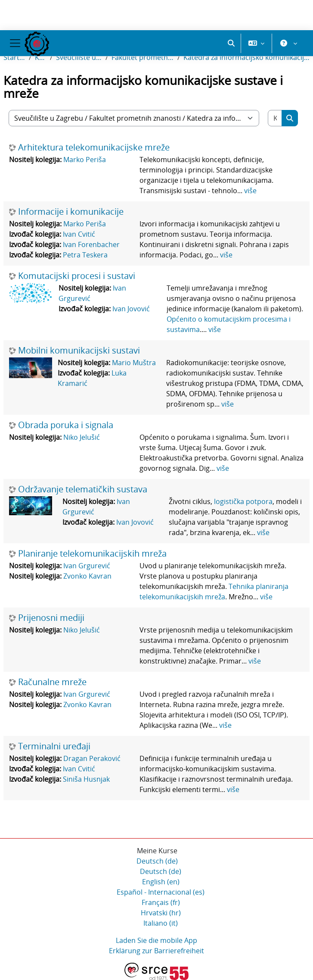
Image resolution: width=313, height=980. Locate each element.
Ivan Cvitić (79, 234)
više (250, 191)
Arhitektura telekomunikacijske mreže (94, 147)
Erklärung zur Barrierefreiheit (156, 951)
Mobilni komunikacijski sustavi (79, 351)
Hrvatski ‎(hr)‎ (161, 913)
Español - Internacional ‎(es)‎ (161, 892)
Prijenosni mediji (51, 618)
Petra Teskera (85, 255)
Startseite (14, 57)
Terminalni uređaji (54, 746)
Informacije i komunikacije (71, 212)
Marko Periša (85, 160)
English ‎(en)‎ (161, 882)
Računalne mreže (52, 682)
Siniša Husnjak (86, 779)
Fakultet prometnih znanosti (143, 57)
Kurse (41, 57)
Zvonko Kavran (87, 576)
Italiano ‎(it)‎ (161, 923)
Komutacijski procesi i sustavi (77, 276)
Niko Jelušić (82, 437)
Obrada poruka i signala (66, 425)
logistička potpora (243, 501)
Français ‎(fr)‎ (161, 902)
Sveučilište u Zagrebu (79, 57)
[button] (231, 43)
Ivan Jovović (131, 309)
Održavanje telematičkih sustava (83, 489)
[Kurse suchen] (275, 118)
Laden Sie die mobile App (156, 940)
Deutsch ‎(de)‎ (157, 861)
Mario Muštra (134, 363)
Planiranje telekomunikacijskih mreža (92, 554)
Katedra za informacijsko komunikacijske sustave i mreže (246, 57)
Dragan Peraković (92, 758)
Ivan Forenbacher (91, 244)
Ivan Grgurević (87, 566)
